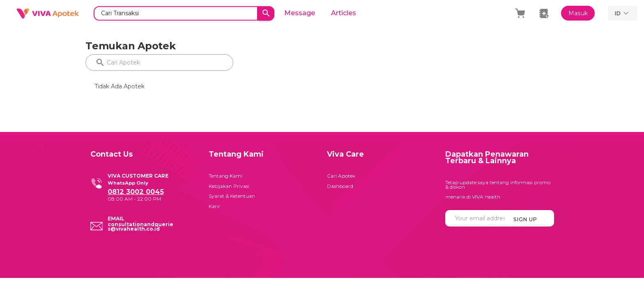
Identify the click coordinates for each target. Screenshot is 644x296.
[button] (623, 13)
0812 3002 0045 (136, 192)
